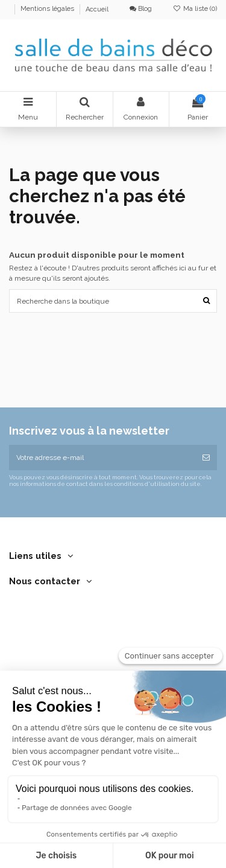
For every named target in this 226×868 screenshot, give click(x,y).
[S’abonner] (206, 458)
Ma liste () (195, 9)
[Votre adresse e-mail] (102, 458)
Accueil (97, 9)
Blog (141, 9)
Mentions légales (48, 9)
